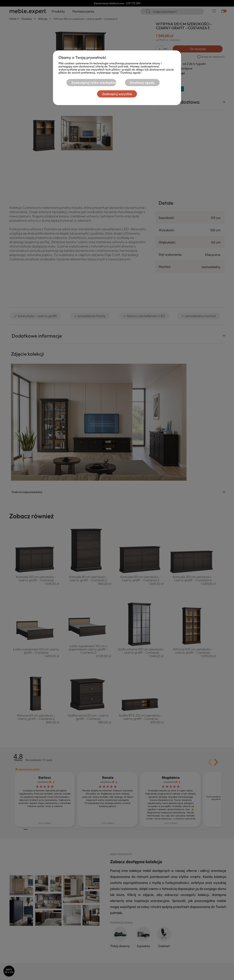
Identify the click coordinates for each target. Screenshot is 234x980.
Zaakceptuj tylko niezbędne (93, 83)
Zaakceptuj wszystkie (117, 94)
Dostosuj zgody (142, 83)
